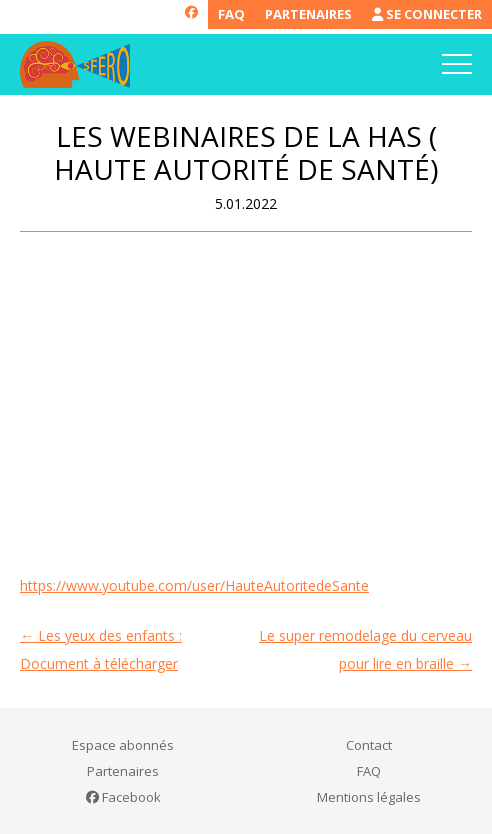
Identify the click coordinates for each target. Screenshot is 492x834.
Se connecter (427, 14)
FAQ (231, 14)
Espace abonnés (123, 745)
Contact (369, 745)
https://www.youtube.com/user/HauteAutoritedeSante (194, 585)
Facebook (123, 797)
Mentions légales (369, 797)
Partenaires (308, 14)
